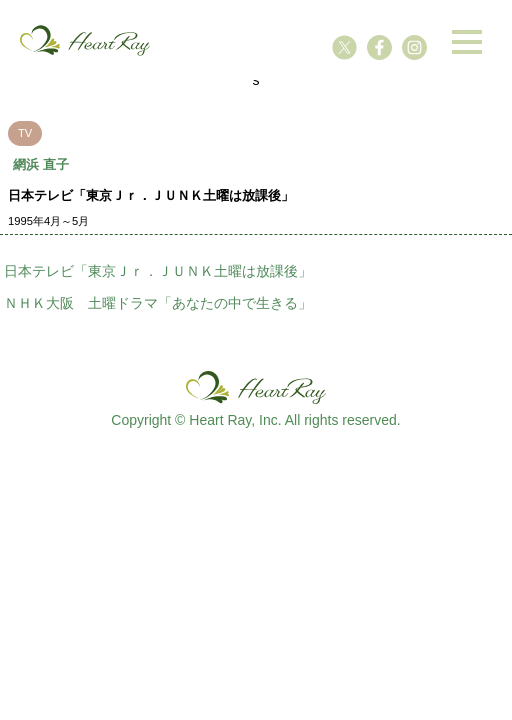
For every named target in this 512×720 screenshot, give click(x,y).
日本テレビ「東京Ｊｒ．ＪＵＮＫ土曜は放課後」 (158, 271)
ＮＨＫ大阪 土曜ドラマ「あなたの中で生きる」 (158, 303)
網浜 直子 (41, 164)
